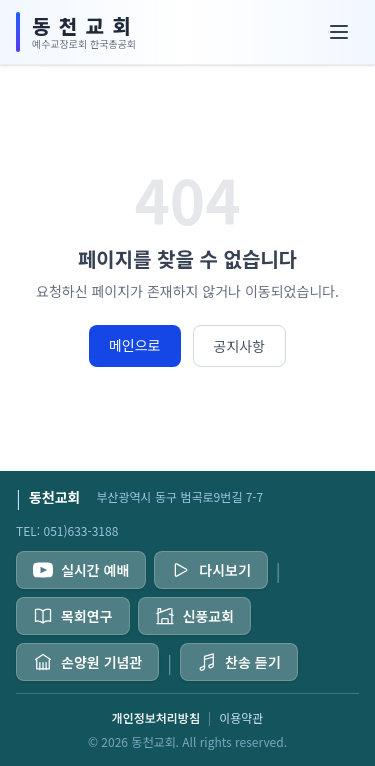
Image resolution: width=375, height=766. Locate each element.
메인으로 (135, 345)
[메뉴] (339, 32)
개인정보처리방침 (156, 718)
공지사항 (240, 346)
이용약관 (241, 718)
